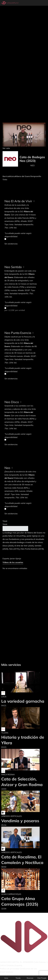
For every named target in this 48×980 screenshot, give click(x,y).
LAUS (4, 697)
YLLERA (5, 733)
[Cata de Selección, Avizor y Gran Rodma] (24, 760)
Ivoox (9, 975)
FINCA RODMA (8, 775)
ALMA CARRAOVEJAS (11, 894)
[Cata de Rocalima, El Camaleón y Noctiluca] (24, 837)
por (21, 309)
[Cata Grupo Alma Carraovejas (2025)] (24, 879)
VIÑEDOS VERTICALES (11, 816)
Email (2, 972)
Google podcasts (20, 975)
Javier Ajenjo (15, 559)
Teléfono (9, 972)
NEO (32, 165)
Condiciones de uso (28, 969)
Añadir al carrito (15, 528)
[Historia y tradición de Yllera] (24, 718)
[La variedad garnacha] (23, 682)
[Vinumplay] (10, 3)
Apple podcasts (34, 975)
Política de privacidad (10, 969)
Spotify (3, 975)
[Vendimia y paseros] (20, 801)
